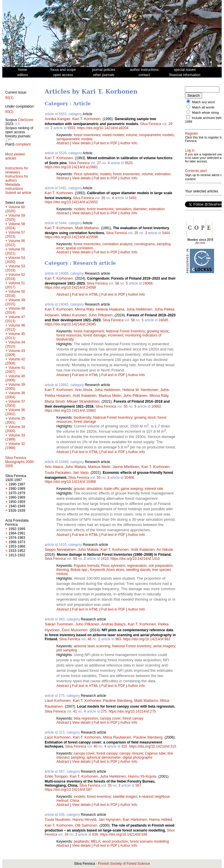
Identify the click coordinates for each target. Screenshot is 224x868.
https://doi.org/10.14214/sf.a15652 (71, 202)
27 (99, 163)
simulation (123, 209)
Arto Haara (54, 467)
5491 (133, 198)
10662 (156, 406)
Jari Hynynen (110, 819)
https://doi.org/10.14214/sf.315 (153, 746)
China (75, 801)
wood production (115, 841)
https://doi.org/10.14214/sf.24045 (70, 324)
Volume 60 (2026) (15, 209)
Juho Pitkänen (101, 315)
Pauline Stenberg (118, 700)
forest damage (95, 335)
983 (118, 639)
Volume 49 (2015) (15, 302)
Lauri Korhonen (58, 700)
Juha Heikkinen (139, 309)
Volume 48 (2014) (15, 311)
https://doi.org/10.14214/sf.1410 (135, 559)
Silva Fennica (150, 124)
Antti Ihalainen (85, 396)
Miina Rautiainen (117, 737)
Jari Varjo (81, 472)
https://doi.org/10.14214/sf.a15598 (71, 237)
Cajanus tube (155, 753)
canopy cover (110, 718)
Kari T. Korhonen (86, 119)
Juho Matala (75, 467)
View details (82, 143)
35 (110, 785)
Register (191, 137)
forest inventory (99, 797)
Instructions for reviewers (17, 170)
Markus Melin (110, 396)
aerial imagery (164, 646)
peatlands (81, 841)
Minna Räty (84, 309)
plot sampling (67, 650)
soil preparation (160, 566)
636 (95, 834)
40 (96, 746)
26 (103, 198)
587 (138, 785)
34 (66, 834)
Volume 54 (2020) (15, 260)
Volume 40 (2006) (15, 378)
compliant (23, 144)
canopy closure (131, 753)
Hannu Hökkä (161, 819)
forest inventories (87, 135)
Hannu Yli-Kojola (142, 776)
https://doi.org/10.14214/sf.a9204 (103, 128)
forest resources (69, 335)
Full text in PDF (106, 143)
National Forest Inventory (125, 331)
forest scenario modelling (149, 841)
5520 (128, 163)
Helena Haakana (110, 309)
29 (170, 124)
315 (124, 746)
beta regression (86, 718)
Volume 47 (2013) (15, 319)
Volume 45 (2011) (15, 336)
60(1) (9, 98)
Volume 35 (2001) (15, 420)
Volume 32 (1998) (15, 446)
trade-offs (111, 489)
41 (75, 711)
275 (104, 711)
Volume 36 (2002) (15, 412)
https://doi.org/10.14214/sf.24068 (70, 287)
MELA (96, 841)
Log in (190, 157)
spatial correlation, (80, 248)
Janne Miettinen (126, 467)
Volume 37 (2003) (15, 404)
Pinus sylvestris (86, 174)
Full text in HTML (86, 294)
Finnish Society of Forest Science (124, 864)
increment (115, 335)
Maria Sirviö (55, 401)
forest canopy (133, 718)
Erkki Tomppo (56, 776)
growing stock (157, 331)
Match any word (204, 102)
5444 (166, 233)
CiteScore (26, 120)
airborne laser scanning (92, 646)
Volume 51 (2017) (15, 285)
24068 (148, 283)
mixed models (113, 135)
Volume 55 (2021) (15, 251)
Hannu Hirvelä (84, 819)
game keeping (132, 489)
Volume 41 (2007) (15, 370)
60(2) (9, 112)
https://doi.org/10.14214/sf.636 (124, 834)
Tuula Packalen (58, 472)
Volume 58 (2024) (15, 226)
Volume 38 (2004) (15, 395)
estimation (163, 174)
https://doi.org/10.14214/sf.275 (132, 711)
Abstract (63, 143)
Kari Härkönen (135, 819)
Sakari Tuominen (59, 624)
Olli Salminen (86, 825)
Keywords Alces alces (107, 570)
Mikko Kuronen (74, 315)
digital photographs (138, 757)
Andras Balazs (113, 624)
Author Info (129, 143)
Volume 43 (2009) (15, 353)
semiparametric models (74, 139)
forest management (89, 331)
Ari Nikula (165, 549)
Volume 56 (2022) (15, 243)
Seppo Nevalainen (60, 549)
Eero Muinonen (75, 630)
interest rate (154, 489)
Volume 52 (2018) (15, 277)
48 (89, 639)
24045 (163, 320)
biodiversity (83, 418)
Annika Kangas (57, 119)
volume (131, 135)
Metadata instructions (14, 187)
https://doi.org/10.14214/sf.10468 (70, 482)
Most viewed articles (15, 156)
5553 (71, 128)
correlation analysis (117, 244)
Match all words (203, 107)
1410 (105, 559)
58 (117, 283)
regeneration (137, 566)
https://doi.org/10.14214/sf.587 (68, 790)
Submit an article (18, 193)
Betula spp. (79, 570)
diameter (140, 209)
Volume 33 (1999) (15, 437)
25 (136, 233)
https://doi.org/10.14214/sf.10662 (70, 411)
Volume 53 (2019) (15, 268)
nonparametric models (156, 135)
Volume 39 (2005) (15, 387)
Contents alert (196, 185)
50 (75, 559)
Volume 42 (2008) (15, 361)
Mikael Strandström (83, 401)
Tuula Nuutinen (57, 819)
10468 (129, 478)
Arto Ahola (83, 390)
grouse (79, 489)
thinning (62, 570)
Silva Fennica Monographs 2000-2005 (20, 462)
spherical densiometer (104, 757)
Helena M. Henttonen (140, 390)
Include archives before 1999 (200, 123)
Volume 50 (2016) (15, 294)
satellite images (125, 797)
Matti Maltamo (87, 228)
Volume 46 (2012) (15, 327)
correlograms (144, 244)
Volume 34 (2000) (15, 429)
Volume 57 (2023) (15, 234)
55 (126, 406)
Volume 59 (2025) (15, 218)
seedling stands (138, 570)
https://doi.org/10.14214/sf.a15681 (71, 167)
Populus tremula (86, 566)
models (105, 174)
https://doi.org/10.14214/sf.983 (146, 639)
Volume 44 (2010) (15, 344)
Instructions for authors (17, 178)
